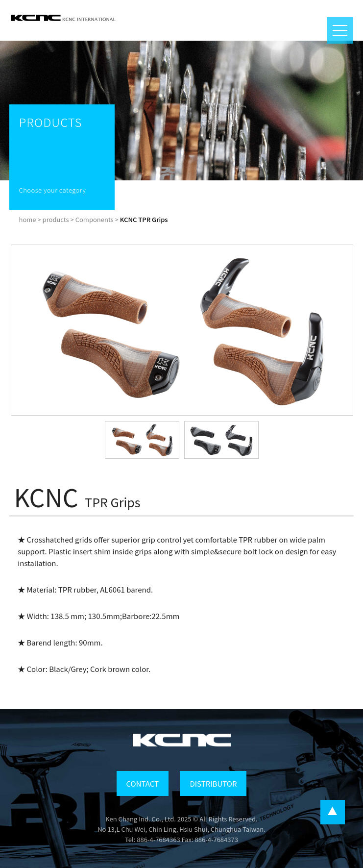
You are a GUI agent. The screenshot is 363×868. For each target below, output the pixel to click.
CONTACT (143, 783)
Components (95, 219)
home (28, 219)
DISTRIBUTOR (213, 783)
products (56, 219)
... (333, 812)
